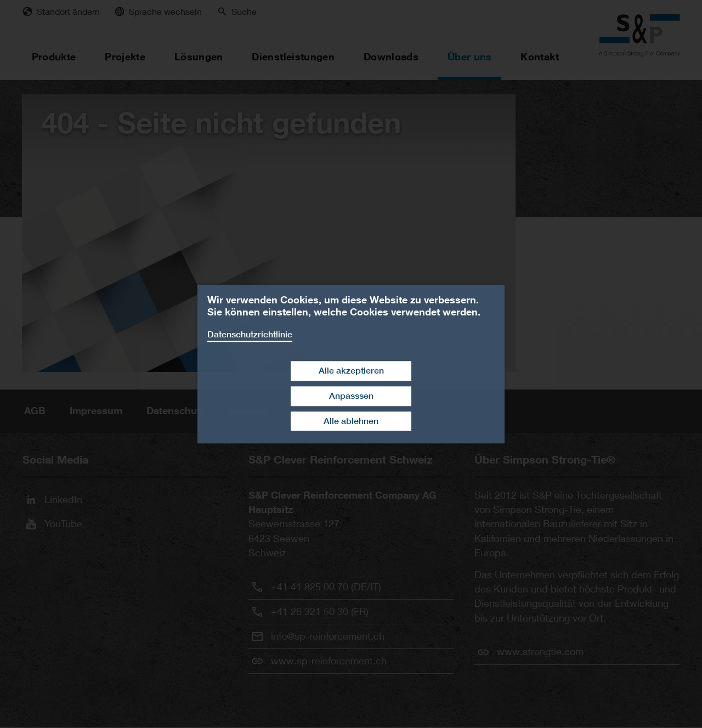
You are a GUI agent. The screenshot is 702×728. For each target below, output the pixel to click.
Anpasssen (351, 396)
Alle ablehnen (351, 421)
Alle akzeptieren (351, 371)
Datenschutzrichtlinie (250, 334)
